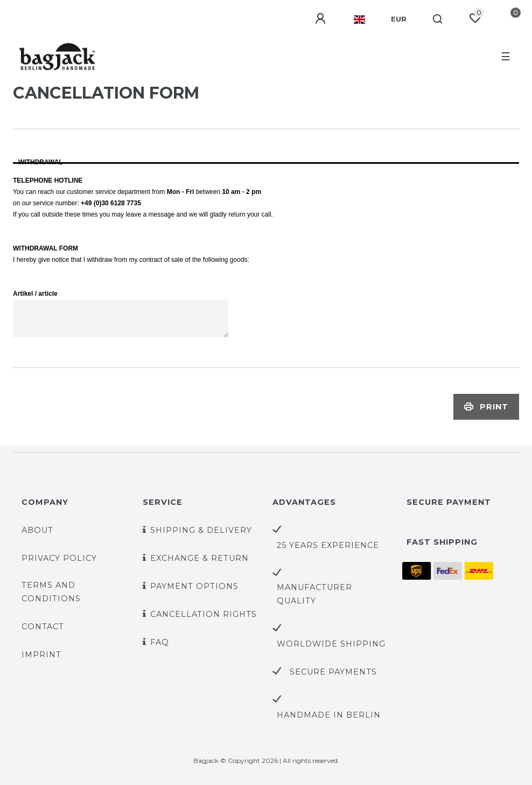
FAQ (160, 642)
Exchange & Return (199, 558)
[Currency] (399, 19)
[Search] (438, 19)
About (37, 530)
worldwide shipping (331, 644)
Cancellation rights (204, 614)
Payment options (194, 586)
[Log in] (321, 19)
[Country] (359, 19)
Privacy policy (59, 558)
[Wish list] (475, 18)
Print (486, 407)
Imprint (41, 655)
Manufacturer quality (314, 594)
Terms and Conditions (51, 592)
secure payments (333, 672)
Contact (43, 627)
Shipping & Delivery (201, 530)
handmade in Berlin (329, 715)
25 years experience (328, 545)
